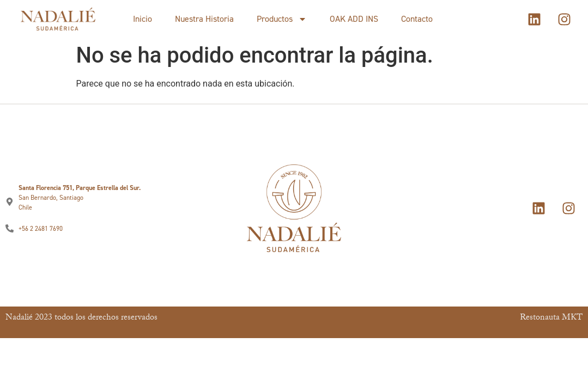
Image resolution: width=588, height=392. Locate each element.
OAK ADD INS (354, 19)
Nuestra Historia (204, 19)
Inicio (143, 19)
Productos (282, 19)
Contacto (417, 19)
